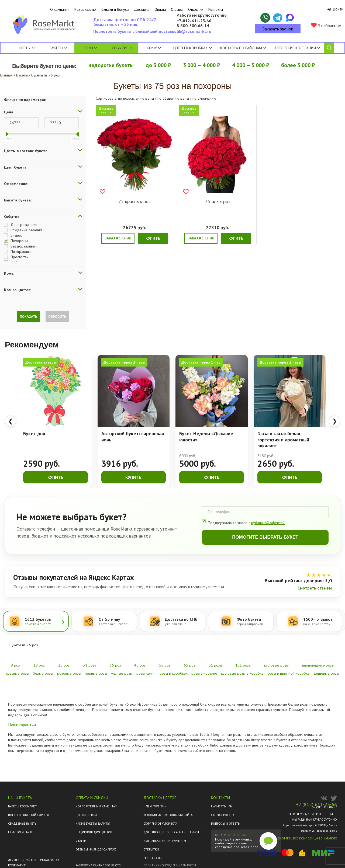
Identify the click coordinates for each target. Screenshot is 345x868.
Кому (154, 48)
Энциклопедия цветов (94, 832)
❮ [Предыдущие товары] (11, 421)
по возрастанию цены (136, 98)
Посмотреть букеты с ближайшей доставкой (137, 33)
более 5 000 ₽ (298, 65)
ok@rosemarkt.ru (194, 31)
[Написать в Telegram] (278, 18)
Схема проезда (223, 815)
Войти (335, 9)
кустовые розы (276, 665)
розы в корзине (204, 673)
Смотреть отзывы (315, 588)
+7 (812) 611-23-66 (316, 804)
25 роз (64, 665)
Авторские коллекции (297, 48)
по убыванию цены (173, 98)
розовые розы (69, 673)
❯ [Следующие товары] (334, 421)
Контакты (216, 9)
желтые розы (122, 673)
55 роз (165, 665)
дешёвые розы (326, 673)
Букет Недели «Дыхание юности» (206, 437)
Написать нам (222, 806)
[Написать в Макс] (290, 18)
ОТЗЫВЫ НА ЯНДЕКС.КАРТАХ (96, 849)
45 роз (140, 665)
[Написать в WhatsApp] (265, 18)
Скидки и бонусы (115, 9)
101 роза (243, 665)
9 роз (15, 665)
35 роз (115, 665)
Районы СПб (152, 858)
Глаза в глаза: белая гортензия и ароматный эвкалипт (283, 440)
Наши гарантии (155, 806)
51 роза (215, 665)
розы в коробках (174, 673)
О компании (60, 9)
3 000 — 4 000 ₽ (201, 65)
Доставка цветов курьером (165, 841)
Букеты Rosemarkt (23, 806)
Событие (122, 48)
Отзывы (177, 9)
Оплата (160, 9)
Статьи (81, 841)
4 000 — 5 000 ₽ (251, 65)
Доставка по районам (241, 48)
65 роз (189, 665)
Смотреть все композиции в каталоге (307, 838)
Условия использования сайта (168, 815)
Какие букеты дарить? (93, 824)
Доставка (142, 9)
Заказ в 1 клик (118, 238)
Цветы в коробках (191, 48)
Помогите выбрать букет (265, 537)
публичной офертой (268, 523)
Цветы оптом (86, 815)
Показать (29, 317)
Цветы (25, 48)
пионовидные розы (318, 665)
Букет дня (34, 434)
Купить (153, 238)
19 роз (39, 665)
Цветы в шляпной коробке (29, 815)
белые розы (43, 673)
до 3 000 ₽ (158, 65)
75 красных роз (134, 201)
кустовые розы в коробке (242, 673)
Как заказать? (85, 9)
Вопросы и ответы (226, 824)
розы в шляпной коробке (289, 673)
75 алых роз (218, 201)
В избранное (326, 25)
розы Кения (146, 673)
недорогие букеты (111, 65)
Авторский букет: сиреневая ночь (133, 437)
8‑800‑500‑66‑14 (193, 26)
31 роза (90, 665)
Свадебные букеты (23, 824)
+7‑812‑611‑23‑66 (194, 21)
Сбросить (57, 317)
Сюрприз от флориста (160, 824)
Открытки (196, 9)
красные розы (18, 673)
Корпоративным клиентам (96, 806)
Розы (88, 48)
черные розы (96, 673)
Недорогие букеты (23, 832)
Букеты (56, 48)
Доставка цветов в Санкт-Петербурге (172, 832)
